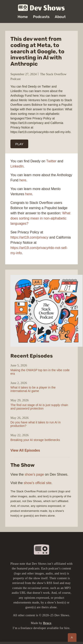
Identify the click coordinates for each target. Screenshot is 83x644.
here (23, 180)
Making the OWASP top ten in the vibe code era (40, 372)
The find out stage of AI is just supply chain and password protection (39, 407)
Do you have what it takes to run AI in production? (36, 424)
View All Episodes (25, 450)
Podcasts (41, 17)
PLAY (19, 144)
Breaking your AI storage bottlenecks (35, 440)
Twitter (52, 161)
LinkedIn (17, 166)
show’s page (34, 474)
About (60, 17)
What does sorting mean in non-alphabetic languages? (40, 218)
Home (23, 17)
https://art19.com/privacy (29, 237)
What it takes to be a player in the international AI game (33, 389)
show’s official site (37, 483)
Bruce (47, 623)
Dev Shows (41, 8)
